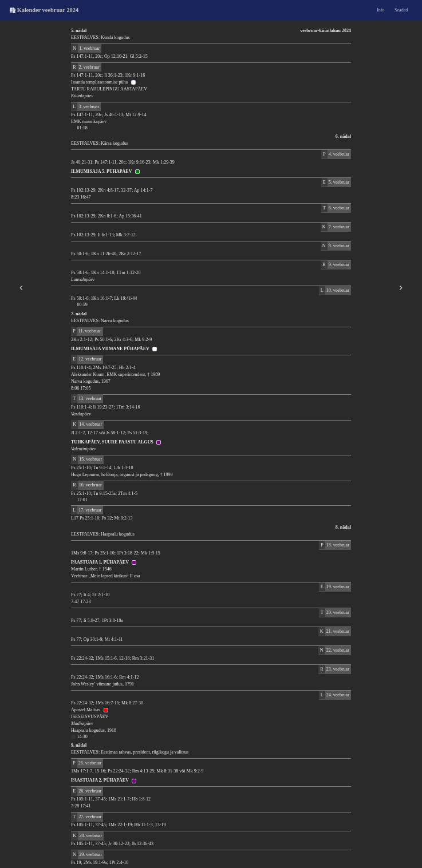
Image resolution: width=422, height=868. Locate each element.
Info (380, 10)
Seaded (401, 10)
